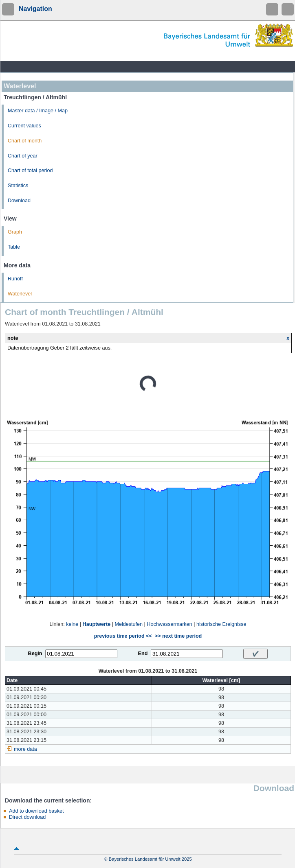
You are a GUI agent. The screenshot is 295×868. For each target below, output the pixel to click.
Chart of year (23, 156)
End (143, 654)
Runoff (15, 279)
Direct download (27, 817)
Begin (35, 654)
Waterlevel (20, 294)
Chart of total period (30, 171)
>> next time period (178, 636)
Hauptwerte (97, 624)
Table (14, 247)
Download (19, 201)
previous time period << (123, 636)
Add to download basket (36, 811)
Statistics (18, 186)
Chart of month (25, 141)
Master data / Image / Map (38, 111)
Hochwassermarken (169, 624)
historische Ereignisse (221, 624)
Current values (24, 126)
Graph (15, 232)
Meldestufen (129, 624)
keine (72, 624)
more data (25, 749)
